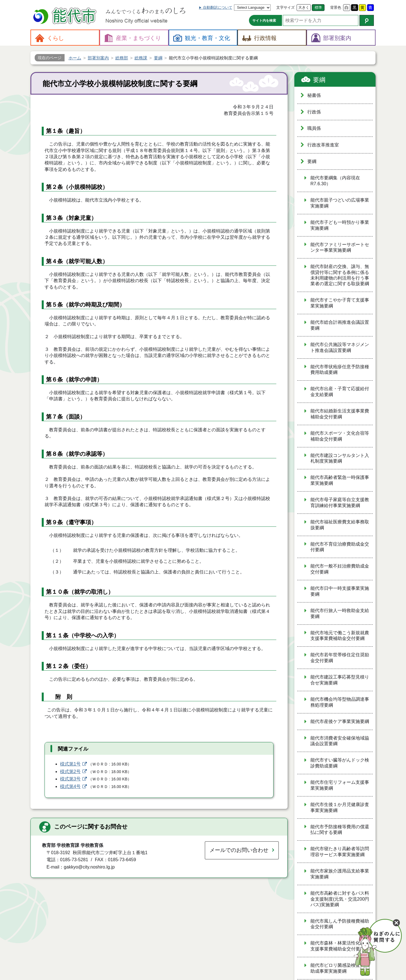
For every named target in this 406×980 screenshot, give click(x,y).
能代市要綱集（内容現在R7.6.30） (335, 181)
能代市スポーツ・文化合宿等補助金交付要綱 (340, 436)
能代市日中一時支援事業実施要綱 (340, 591)
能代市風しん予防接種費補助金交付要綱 (340, 924)
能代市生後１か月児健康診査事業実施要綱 (340, 807)
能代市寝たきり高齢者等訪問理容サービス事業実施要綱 (340, 852)
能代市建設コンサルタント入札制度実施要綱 (340, 458)
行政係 (314, 112)
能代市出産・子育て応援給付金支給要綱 (340, 392)
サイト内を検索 (264, 21)
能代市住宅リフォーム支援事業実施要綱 (340, 785)
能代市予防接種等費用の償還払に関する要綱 (340, 830)
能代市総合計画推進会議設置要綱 (340, 325)
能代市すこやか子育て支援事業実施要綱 (340, 303)
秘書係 (314, 95)
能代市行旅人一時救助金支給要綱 (340, 613)
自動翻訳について (218, 7)
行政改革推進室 (323, 145)
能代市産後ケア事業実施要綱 (340, 721)
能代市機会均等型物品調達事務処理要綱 (340, 702)
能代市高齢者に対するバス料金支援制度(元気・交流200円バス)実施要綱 (340, 899)
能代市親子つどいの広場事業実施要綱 (340, 203)
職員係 (314, 128)
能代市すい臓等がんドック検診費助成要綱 (340, 763)
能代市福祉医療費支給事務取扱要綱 (340, 525)
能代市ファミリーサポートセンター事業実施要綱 (340, 247)
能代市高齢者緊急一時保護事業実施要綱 (340, 480)
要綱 (319, 80)
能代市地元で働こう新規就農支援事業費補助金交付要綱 (340, 636)
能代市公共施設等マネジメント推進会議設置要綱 (340, 347)
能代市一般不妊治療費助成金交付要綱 (340, 569)
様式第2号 (70, 772)
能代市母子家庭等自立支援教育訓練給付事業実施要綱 (340, 503)
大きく (304, 7)
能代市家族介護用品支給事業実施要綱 (340, 874)
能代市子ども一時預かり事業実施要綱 (340, 225)
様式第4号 (70, 786)
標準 (318, 7)
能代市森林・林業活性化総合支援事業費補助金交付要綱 (340, 946)
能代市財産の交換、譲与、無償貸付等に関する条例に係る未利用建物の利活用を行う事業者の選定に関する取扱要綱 (340, 275)
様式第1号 (70, 764)
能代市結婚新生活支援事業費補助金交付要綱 (340, 414)
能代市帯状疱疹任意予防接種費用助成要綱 (340, 370)
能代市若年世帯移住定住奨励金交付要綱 (340, 658)
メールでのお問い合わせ (239, 850)
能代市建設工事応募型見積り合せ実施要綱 (340, 680)
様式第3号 (70, 779)
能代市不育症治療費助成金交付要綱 (340, 547)
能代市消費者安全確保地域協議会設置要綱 (340, 741)
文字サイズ (285, 7)
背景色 (336, 7)
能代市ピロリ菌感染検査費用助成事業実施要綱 (340, 968)
